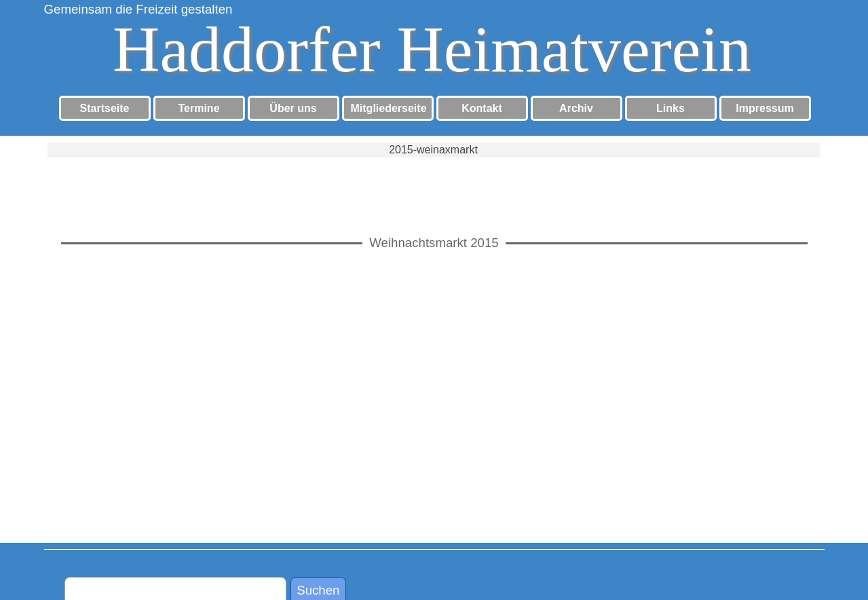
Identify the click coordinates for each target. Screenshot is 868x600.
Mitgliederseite (389, 108)
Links (671, 108)
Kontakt (482, 108)
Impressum (765, 108)
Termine (199, 108)
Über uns (293, 108)
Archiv (576, 108)
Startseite (105, 108)
